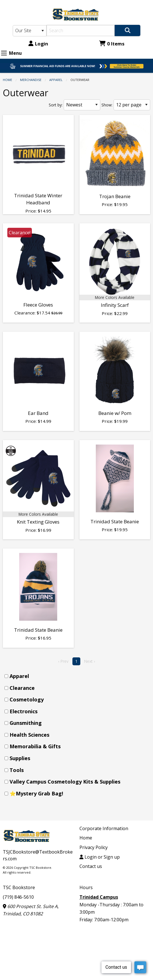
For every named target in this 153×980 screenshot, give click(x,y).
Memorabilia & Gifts (35, 746)
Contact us (91, 866)
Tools (17, 770)
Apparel (56, 80)
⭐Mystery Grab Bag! (36, 793)
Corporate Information (104, 828)
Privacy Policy (94, 847)
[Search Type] (29, 31)
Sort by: (56, 105)
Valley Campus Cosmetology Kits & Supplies (65, 782)
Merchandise (31, 80)
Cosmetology (27, 699)
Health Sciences (29, 735)
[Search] (81, 30)
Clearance (22, 688)
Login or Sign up (100, 857)
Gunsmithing (26, 723)
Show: (107, 105)
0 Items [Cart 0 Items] (112, 44)
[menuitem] (78, 676)
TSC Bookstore (19, 887)
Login (38, 44)
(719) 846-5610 (18, 897)
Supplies (20, 758)
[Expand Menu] (4, 53)
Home (7, 80)
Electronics (24, 711)
